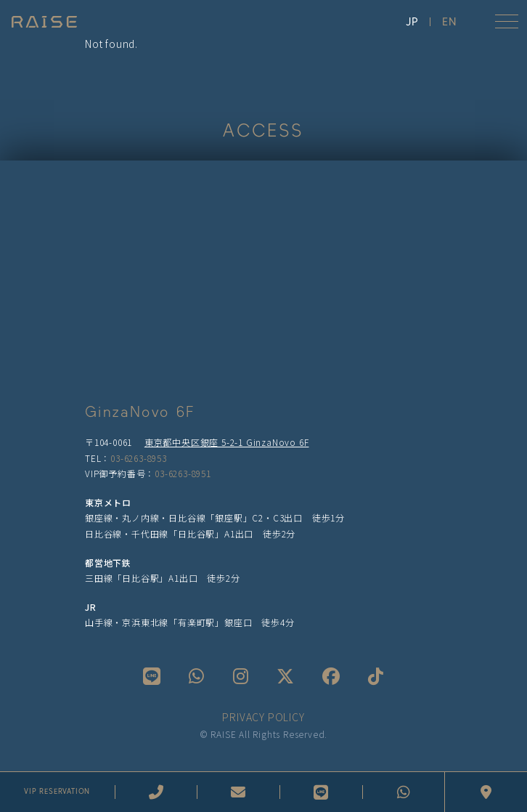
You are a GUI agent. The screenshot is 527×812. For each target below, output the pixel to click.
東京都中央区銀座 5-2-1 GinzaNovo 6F (227, 442)
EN (450, 22)
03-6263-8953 (139, 458)
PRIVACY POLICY (263, 717)
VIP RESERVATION (57, 791)
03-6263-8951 (183, 473)
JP (412, 22)
